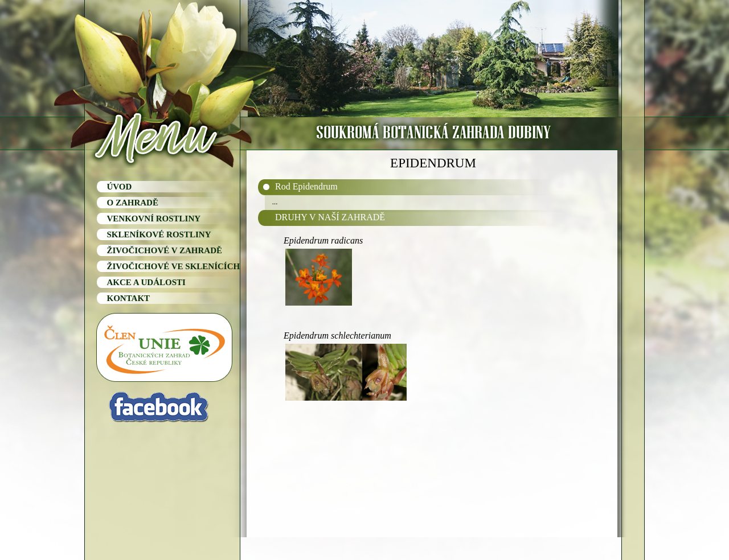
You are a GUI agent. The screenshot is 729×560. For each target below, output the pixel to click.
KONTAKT (129, 298)
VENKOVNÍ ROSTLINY (154, 219)
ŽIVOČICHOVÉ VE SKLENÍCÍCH (174, 266)
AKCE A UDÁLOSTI (146, 282)
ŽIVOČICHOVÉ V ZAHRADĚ (165, 250)
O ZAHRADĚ (133, 203)
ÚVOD (120, 187)
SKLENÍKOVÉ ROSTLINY (159, 234)
